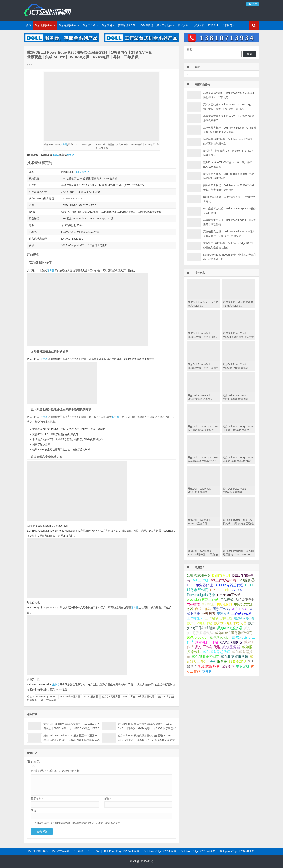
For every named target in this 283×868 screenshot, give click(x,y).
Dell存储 (79, 851)
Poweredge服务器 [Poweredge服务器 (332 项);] (201, 595)
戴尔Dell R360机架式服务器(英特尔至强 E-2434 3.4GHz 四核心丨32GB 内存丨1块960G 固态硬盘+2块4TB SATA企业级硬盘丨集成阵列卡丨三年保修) (147, 728)
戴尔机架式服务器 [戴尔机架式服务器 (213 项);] (235, 657)
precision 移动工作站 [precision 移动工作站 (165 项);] (203, 600)
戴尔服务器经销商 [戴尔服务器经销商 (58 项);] (206, 657)
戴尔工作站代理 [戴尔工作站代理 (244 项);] (208, 647)
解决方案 (199, 25)
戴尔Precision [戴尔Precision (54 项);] (220, 637)
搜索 (189, 49)
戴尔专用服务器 (68, 25)
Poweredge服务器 (70, 697)
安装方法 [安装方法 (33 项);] (223, 614)
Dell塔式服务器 (61, 851)
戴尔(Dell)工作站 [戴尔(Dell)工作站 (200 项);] (200, 623)
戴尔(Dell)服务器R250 (114, 697)
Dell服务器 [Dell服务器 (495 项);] (246, 580)
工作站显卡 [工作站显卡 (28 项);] (195, 618)
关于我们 (227, 25)
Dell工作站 (94, 851)
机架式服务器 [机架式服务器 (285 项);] (209, 666)
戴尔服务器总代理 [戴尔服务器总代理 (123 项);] (217, 652)
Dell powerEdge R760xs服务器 (237, 851)
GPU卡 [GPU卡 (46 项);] (224, 590)
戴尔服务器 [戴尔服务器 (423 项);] (231, 647)
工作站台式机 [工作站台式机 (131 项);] (242, 614)
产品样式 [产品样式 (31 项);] (227, 600)
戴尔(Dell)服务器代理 (142, 697)
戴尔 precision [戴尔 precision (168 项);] (198, 637)
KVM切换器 (146, 25)
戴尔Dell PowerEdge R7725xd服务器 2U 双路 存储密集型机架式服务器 (203, 554)
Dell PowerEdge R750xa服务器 (122, 851)
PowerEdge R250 (46, 697)
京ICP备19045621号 (141, 861)
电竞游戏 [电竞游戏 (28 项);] (243, 667)
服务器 (64, 145)
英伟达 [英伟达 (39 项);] (207, 671)
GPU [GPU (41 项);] (214, 590)
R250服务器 (91, 697)
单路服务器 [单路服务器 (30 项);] (224, 604)
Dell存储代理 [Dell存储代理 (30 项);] (221, 575)
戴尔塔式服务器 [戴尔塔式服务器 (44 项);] (231, 642)
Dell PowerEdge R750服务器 (160, 851)
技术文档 (183, 25)
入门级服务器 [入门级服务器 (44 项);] (245, 600)
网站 (33, 810)
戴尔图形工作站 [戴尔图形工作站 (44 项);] (207, 642)
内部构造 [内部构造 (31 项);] (208, 604)
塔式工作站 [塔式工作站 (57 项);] (240, 609)
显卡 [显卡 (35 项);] (212, 662)
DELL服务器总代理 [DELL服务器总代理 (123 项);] (229, 585)
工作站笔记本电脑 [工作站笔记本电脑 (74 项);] (218, 618)
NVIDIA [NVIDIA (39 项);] (236, 590)
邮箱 (108, 799)
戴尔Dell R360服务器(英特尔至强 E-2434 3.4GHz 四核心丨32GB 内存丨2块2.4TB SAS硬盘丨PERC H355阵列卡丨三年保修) (71, 728)
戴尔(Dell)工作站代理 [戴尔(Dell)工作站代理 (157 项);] (230, 623)
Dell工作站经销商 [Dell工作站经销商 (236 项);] (223, 580)
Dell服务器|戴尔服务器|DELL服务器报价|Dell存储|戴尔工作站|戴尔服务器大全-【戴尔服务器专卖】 (48, 10)
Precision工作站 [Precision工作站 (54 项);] (229, 595)
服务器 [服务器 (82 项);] (222, 662)
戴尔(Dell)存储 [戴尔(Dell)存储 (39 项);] (244, 618)
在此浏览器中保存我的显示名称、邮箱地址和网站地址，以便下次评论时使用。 (79, 823)
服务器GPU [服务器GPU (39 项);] (237, 662)
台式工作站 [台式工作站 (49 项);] (203, 609)
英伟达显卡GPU (127, 25)
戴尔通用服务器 (43, 25)
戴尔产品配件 (164, 25)
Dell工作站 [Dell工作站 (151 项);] (200, 580)
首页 (29, 25)
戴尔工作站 (89, 25)
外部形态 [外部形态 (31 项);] (209, 614)
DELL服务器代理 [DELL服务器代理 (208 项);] (200, 585)
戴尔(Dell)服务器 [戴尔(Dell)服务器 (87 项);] (230, 628)
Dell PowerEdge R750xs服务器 (198, 851)
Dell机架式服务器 (38, 851)
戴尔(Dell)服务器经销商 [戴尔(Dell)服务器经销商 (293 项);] (234, 633)
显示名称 (37, 799)
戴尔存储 (107, 25)
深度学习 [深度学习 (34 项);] (228, 667)
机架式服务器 (49, 700)
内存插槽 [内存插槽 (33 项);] (193, 604)
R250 (56, 155)
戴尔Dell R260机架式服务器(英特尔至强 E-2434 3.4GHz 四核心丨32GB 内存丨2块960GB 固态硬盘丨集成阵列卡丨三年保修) (146, 740)
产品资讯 (213, 25)
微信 (252, 4)
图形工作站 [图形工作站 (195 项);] (221, 609)
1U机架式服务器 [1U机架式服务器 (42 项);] (199, 575)
